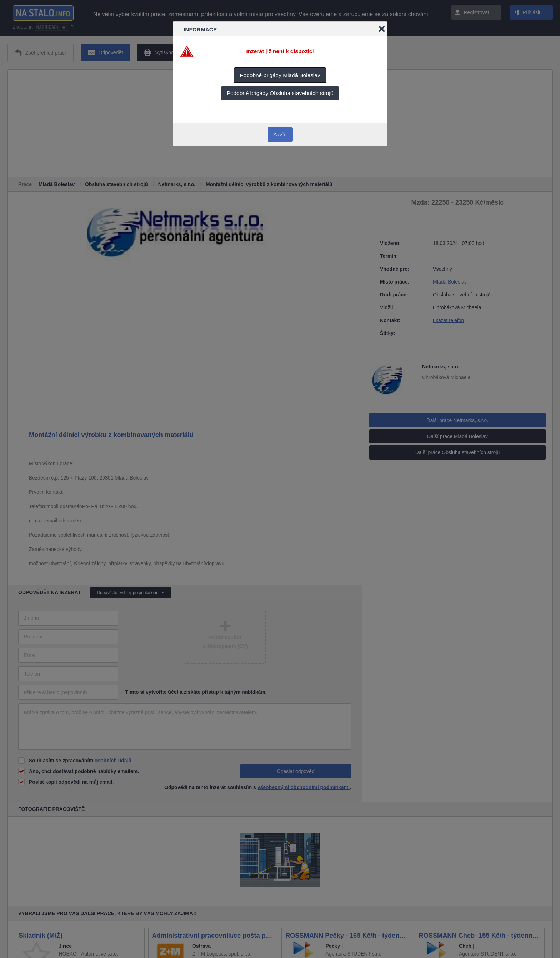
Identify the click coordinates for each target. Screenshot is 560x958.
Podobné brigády (280, 75)
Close (382, 29)
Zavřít (280, 134)
